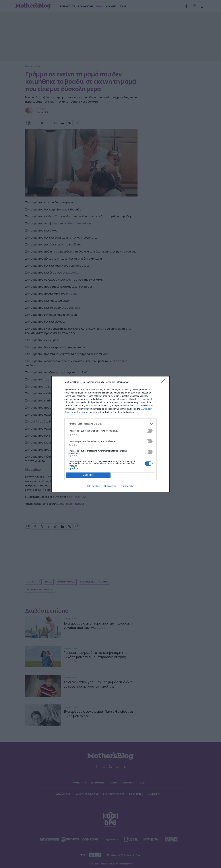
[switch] (149, 431)
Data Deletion (93, 486)
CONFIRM (88, 475)
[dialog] (110, 434)
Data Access (110, 486)
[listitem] (110, 424)
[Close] (164, 382)
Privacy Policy (128, 486)
